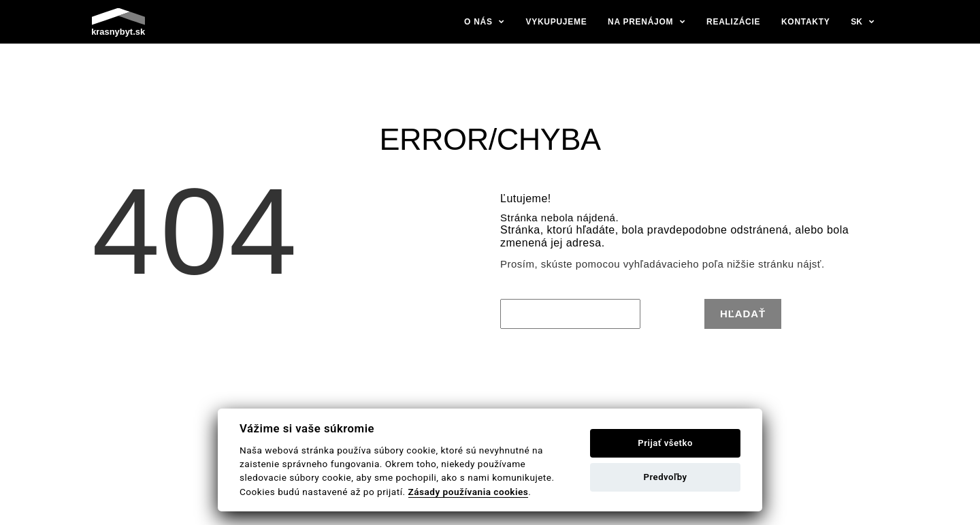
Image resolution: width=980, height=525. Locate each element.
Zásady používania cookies (469, 492)
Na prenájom (640, 22)
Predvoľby (666, 477)
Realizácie (733, 22)
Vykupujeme (557, 22)
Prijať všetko (665, 443)
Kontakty (806, 22)
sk (856, 22)
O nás (478, 22)
